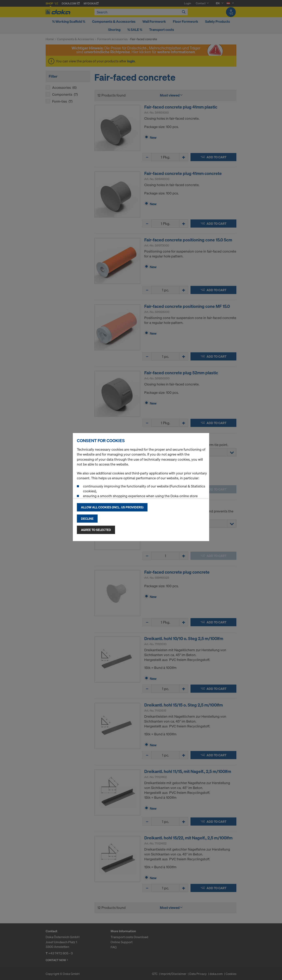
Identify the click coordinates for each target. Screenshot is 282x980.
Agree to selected (96, 530)
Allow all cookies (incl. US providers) (112, 507)
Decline (87, 519)
